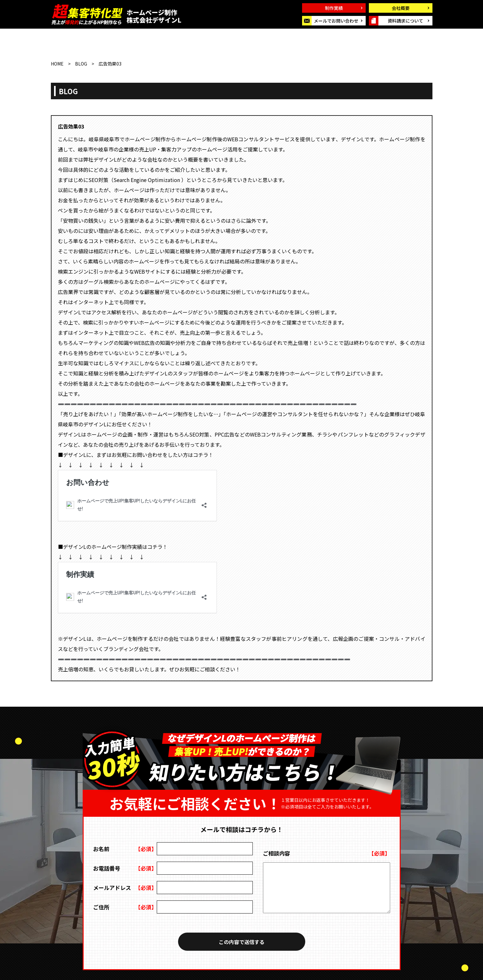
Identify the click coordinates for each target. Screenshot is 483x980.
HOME (57, 64)
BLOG (81, 64)
